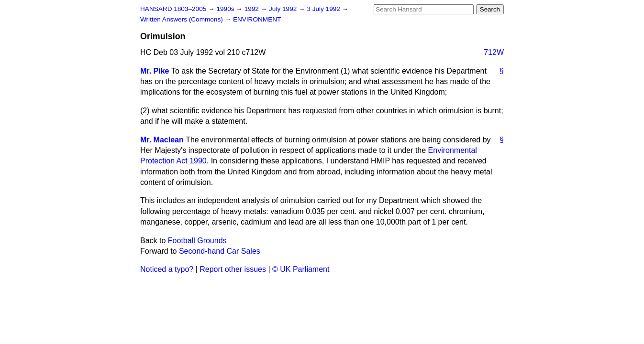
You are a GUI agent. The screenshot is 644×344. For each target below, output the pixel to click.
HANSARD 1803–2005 (173, 9)
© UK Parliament (301, 269)
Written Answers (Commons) (183, 19)
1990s (226, 9)
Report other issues (233, 269)
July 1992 (284, 9)
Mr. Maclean (162, 140)
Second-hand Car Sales (220, 251)
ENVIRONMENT (257, 19)
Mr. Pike (155, 71)
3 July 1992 (324, 9)
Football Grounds (197, 241)
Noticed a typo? (167, 269)
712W (494, 52)
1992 (253, 9)
